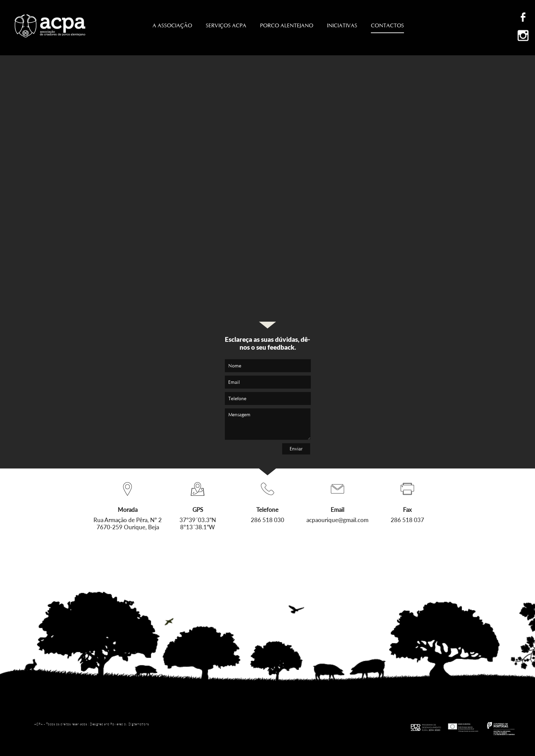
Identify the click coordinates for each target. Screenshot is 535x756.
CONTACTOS (387, 28)
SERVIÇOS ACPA (226, 25)
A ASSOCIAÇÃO (172, 25)
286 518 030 (267, 520)
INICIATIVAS (342, 25)
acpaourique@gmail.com (337, 520)
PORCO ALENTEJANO (287, 25)
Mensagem (268, 424)
